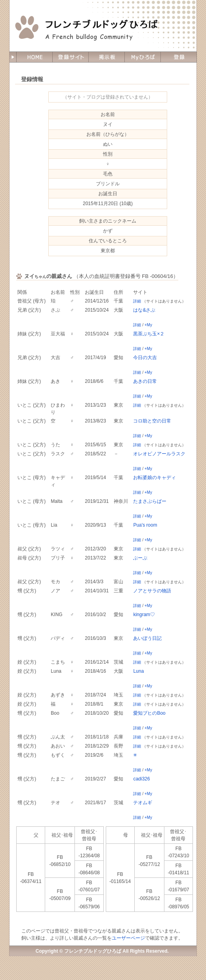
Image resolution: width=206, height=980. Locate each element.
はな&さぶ (144, 310)
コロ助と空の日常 (152, 421)
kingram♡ (144, 615)
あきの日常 (145, 381)
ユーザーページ (128, 938)
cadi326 (141, 779)
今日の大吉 (145, 358)
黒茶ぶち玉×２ (149, 334)
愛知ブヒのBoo (149, 713)
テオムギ (143, 803)
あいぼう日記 (147, 638)
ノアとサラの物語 (152, 591)
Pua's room (145, 525)
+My (148, 325)
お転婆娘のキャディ (154, 478)
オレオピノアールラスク (159, 454)
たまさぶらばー (150, 501)
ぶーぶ (140, 558)
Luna (138, 671)
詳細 (137, 301)
